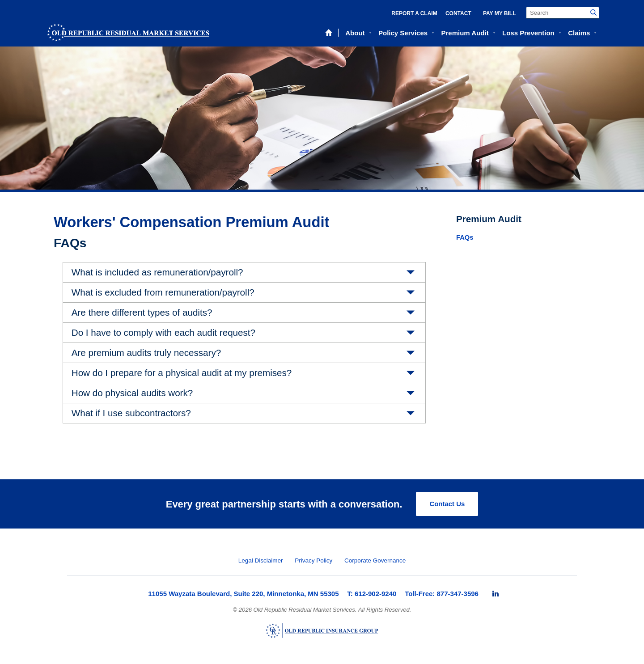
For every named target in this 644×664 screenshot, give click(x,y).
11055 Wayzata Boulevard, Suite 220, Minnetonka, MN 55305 (243, 594)
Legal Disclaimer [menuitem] (261, 560)
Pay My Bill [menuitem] (500, 13)
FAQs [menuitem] (465, 237)
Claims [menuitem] (579, 33)
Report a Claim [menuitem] (414, 13)
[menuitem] (496, 594)
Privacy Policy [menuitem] (314, 560)
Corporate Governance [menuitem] (375, 560)
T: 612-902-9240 (372, 594)
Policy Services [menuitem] (403, 33)
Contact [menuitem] (458, 13)
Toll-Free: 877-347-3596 (442, 594)
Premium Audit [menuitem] (465, 33)
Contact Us (447, 504)
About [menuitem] (355, 33)
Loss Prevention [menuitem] (528, 33)
